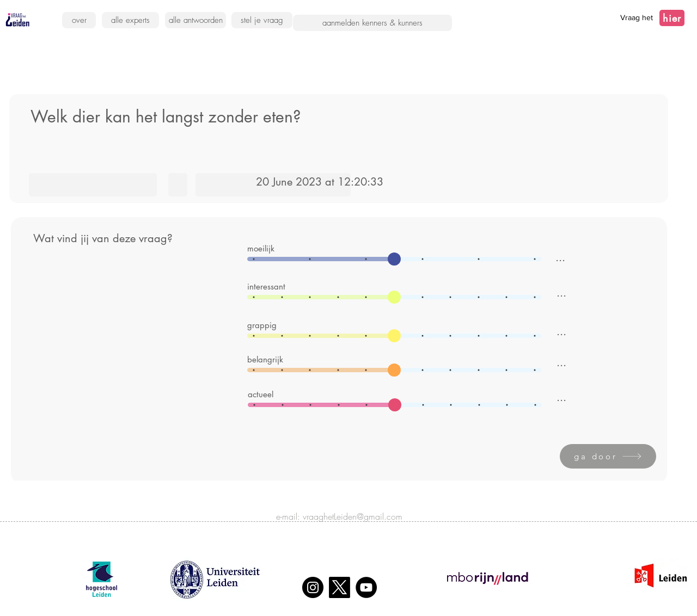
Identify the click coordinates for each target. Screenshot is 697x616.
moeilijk (261, 248)
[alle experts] (130, 20)
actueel (261, 394)
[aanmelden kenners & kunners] (372, 23)
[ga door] (608, 456)
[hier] (672, 18)
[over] (79, 20)
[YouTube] (366, 587)
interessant (266, 287)
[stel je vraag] (262, 20)
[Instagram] (313, 587)
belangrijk (265, 359)
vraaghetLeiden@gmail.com (353, 516)
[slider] (394, 259)
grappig (262, 325)
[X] (340, 587)
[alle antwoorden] (195, 20)
